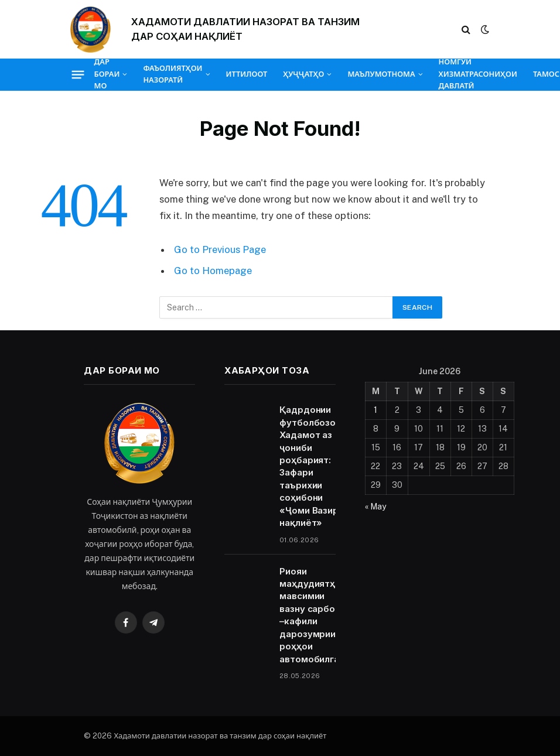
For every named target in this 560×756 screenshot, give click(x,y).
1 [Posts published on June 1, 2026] (375, 410)
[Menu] (78, 74)
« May (375, 507)
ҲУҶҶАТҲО (303, 74)
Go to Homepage (213, 271)
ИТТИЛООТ (247, 74)
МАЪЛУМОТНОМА (381, 74)
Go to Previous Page (220, 249)
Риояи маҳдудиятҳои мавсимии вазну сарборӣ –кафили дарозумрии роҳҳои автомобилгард (315, 615)
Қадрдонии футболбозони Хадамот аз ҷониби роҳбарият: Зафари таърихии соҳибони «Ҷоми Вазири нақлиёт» (313, 466)
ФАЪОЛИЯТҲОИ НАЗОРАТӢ (173, 74)
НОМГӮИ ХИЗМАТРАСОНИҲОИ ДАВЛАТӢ (478, 74)
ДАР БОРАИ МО (107, 74)
